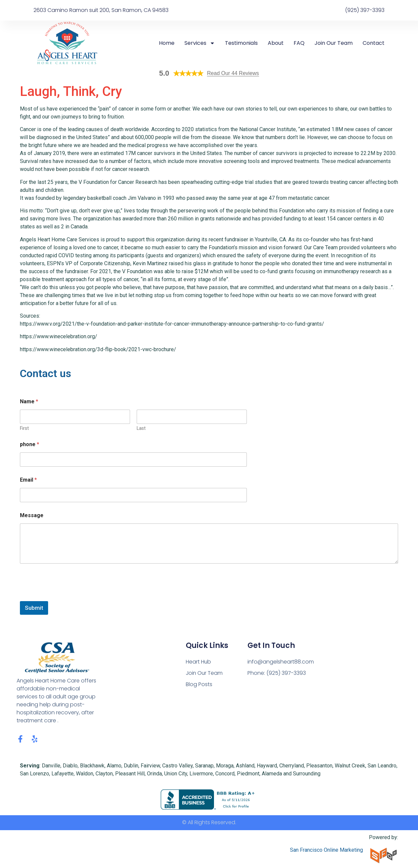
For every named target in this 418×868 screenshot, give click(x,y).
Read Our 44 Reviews (233, 73)
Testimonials (241, 43)
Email (28, 480)
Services (200, 43)
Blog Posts (199, 684)
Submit (34, 608)
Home (167, 43)
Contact (374, 43)
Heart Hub (199, 662)
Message (32, 515)
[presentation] (70, 597)
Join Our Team (334, 43)
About (276, 43)
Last (141, 428)
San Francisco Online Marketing (326, 850)
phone (30, 444)
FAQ (299, 43)
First (24, 428)
